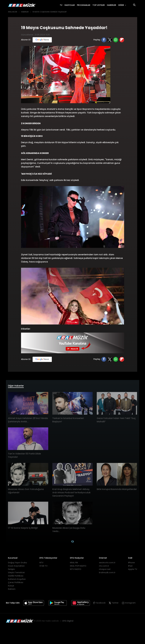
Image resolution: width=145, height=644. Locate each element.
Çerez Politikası (16, 583)
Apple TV (133, 570)
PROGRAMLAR (84, 5)
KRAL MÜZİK (13, 12)
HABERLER (112, 5)
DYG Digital (68, 622)
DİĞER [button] (121, 5)
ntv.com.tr (104, 567)
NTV (41, 563)
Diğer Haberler (18, 386)
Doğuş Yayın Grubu (17, 563)
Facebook (101, 604)
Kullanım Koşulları (17, 580)
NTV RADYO (76, 570)
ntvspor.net (105, 570)
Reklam (12, 590)
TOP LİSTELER (99, 5)
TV (62, 5)
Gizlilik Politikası (16, 577)
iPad (130, 567)
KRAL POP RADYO (78, 567)
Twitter (114, 604)
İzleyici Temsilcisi (16, 573)
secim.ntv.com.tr (107, 563)
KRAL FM (74, 563)
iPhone (131, 563)
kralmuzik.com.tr (107, 573)
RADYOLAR (70, 5)
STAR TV (43, 567)
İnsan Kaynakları (16, 567)
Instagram (130, 604)
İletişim (11, 570)
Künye (11, 587)
